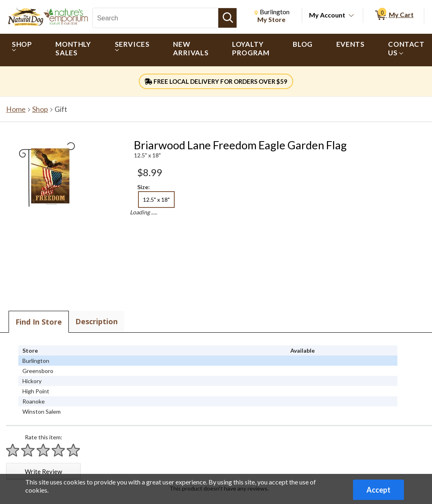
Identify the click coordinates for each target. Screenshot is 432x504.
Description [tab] (96, 321)
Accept (378, 490)
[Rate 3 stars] (44, 450)
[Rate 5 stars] (74, 450)
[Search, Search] (156, 18)
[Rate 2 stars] (28, 450)
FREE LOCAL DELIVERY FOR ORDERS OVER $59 (216, 81)
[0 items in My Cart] (394, 15)
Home (16, 109)
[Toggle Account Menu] (351, 16)
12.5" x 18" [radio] (156, 200)
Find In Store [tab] (39, 322)
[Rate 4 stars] (59, 450)
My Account (327, 15)
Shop (40, 109)
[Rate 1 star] (13, 450)
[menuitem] (22, 50)
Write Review (43, 471)
